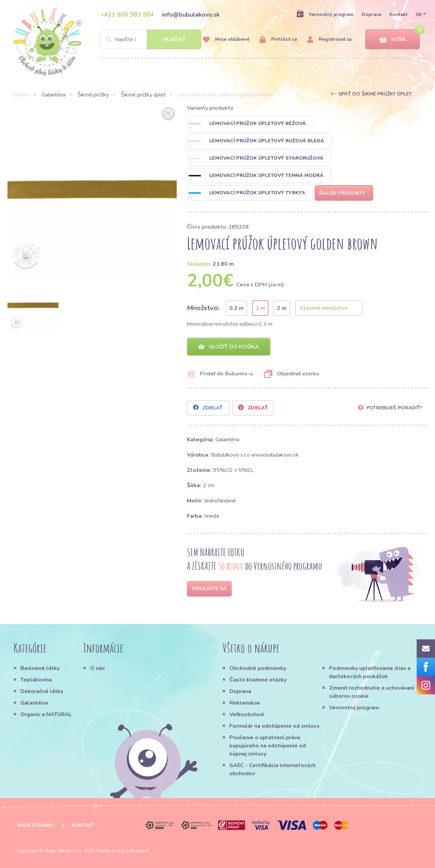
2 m (282, 308)
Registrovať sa (329, 40)
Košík (393, 40)
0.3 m (237, 308)
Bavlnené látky (40, 668)
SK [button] (419, 14)
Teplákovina (36, 680)
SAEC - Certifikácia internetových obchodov (273, 769)
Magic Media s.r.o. (64, 851)
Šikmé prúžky (93, 95)
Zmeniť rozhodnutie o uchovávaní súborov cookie (372, 692)
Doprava (371, 14)
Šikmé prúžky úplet (143, 95)
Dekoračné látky (42, 691)
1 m (260, 308)
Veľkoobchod (247, 714)
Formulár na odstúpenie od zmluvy (274, 726)
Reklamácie (245, 703)
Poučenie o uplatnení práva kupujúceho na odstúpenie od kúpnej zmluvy (268, 746)
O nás (98, 668)
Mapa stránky (36, 825)
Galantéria (54, 95)
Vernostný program (325, 14)
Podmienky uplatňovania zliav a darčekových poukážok (370, 672)
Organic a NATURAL (46, 714)
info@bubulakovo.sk (191, 15)
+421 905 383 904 (127, 15)
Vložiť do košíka (229, 347)
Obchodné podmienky (258, 668)
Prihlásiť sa (278, 40)
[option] (92, 190)
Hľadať (174, 39)
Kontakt (398, 14)
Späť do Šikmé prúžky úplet (375, 94)
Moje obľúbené (226, 40)
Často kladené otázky (258, 680)
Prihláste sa (209, 589)
